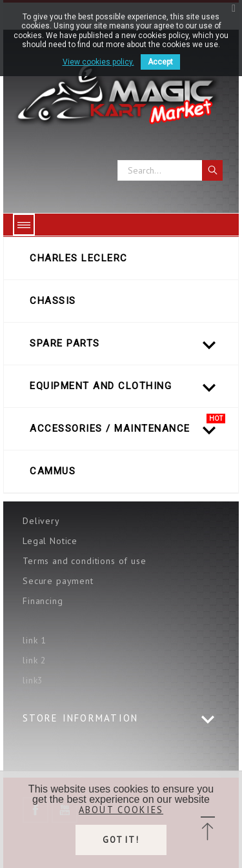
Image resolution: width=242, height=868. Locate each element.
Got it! (121, 840)
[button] (207, 829)
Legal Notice (50, 541)
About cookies (121, 810)
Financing (43, 601)
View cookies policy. (98, 62)
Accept (160, 62)
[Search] (170, 170)
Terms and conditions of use (85, 561)
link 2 (35, 660)
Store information (80, 718)
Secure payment (58, 581)
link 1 (35, 640)
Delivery (41, 521)
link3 (33, 680)
